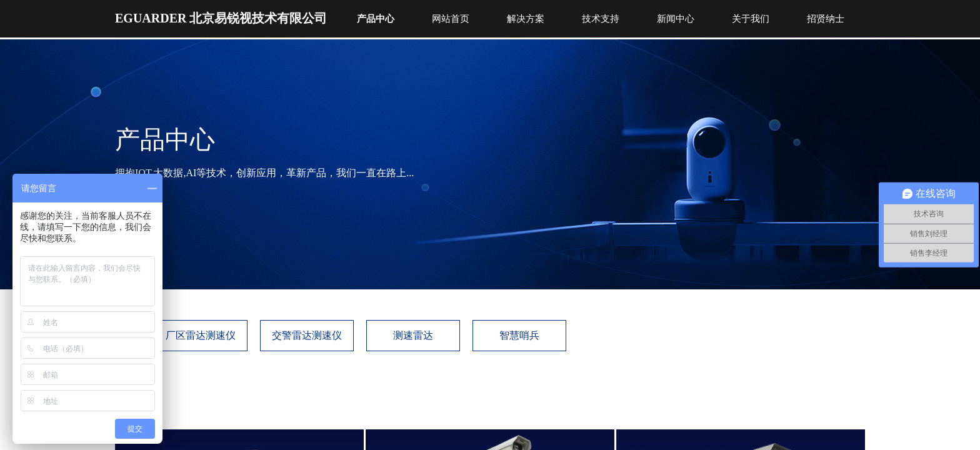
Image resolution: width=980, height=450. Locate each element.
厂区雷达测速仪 (201, 335)
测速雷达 (413, 335)
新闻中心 (676, 19)
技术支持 (601, 19)
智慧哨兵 (519, 335)
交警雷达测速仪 (307, 335)
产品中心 (376, 19)
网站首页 (451, 19)
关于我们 (751, 19)
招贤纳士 (826, 19)
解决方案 (526, 19)
